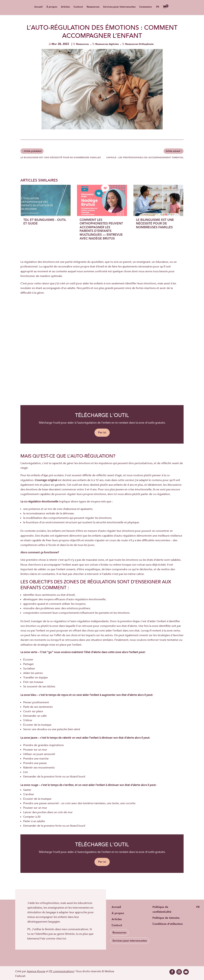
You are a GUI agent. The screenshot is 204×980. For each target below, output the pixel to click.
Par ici (102, 433)
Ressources (93, 7)
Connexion (146, 7)
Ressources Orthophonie (139, 44)
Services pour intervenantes (119, 7)
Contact (78, 7)
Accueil (38, 7)
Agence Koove (36, 971)
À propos (52, 7)
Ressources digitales (107, 44)
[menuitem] (158, 10)
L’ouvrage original (46, 480)
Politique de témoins (166, 918)
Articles (65, 7)
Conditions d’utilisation (168, 924)
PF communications (62, 971)
